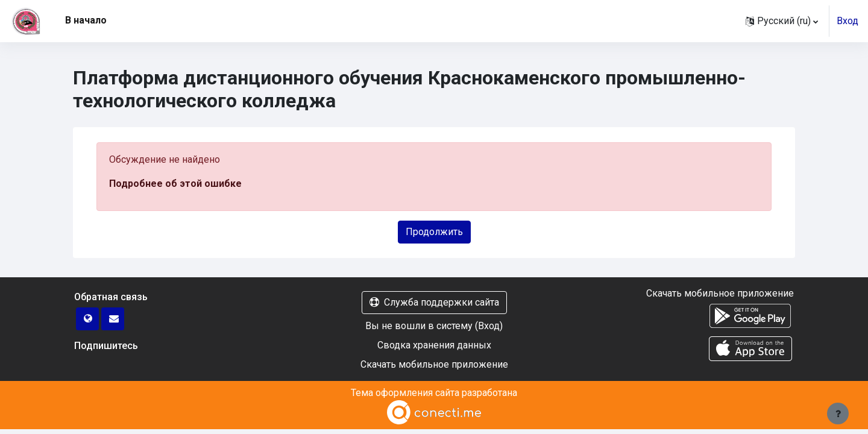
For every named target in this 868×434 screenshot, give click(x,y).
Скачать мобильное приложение (434, 364)
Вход (848, 21)
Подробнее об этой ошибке (175, 184)
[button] (782, 21)
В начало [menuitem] (86, 20)
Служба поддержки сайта (434, 302)
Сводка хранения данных (434, 345)
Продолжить (434, 232)
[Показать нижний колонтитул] (838, 414)
